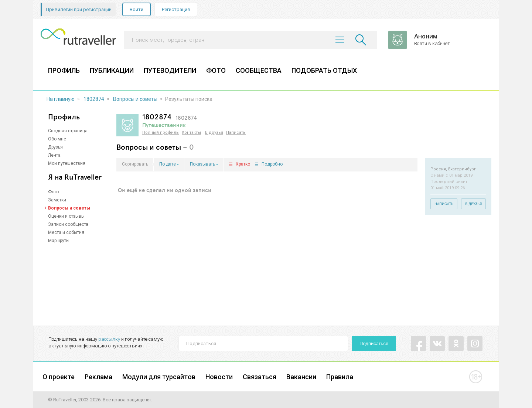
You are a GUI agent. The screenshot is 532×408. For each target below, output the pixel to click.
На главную (61, 99)
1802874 (94, 99)
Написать (236, 132)
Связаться (260, 377)
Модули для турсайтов (159, 377)
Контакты (191, 132)
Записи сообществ (68, 224)
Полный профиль (161, 132)
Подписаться (374, 344)
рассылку (109, 339)
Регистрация (176, 9)
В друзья (214, 132)
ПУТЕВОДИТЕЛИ (170, 70)
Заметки (57, 200)
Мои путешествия (67, 163)
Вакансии (301, 377)
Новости (219, 377)
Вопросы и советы (135, 99)
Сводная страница (68, 131)
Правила (340, 377)
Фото (53, 192)
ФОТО (216, 70)
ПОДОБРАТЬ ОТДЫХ (324, 70)
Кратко (243, 164)
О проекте (59, 377)
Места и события (66, 232)
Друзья (55, 147)
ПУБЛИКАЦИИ (112, 70)
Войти (137, 9)
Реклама (98, 377)
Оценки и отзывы (66, 216)
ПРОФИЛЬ (64, 70)
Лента (54, 155)
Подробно (272, 164)
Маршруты (59, 241)
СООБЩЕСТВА (259, 70)
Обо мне (57, 139)
